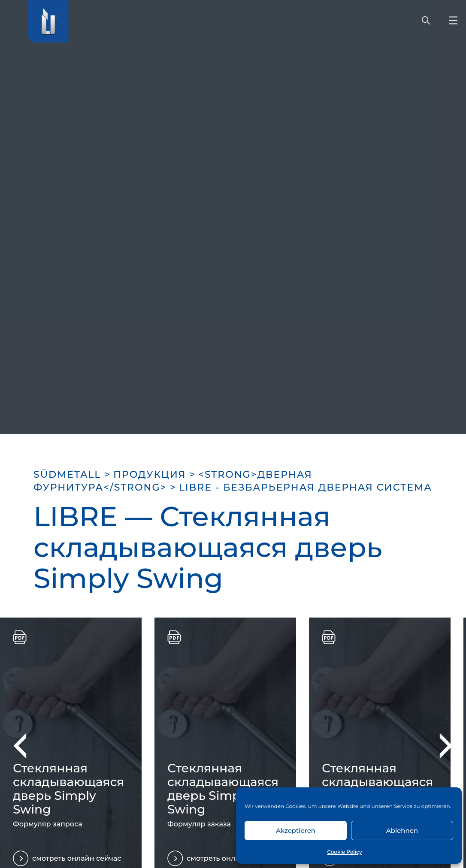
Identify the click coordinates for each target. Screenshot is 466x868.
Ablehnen (402, 830)
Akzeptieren (296, 830)
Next (440, 746)
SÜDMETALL (67, 475)
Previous (26, 746)
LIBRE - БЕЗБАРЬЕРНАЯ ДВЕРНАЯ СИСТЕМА (306, 487)
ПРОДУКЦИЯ (150, 475)
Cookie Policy (344, 852)
